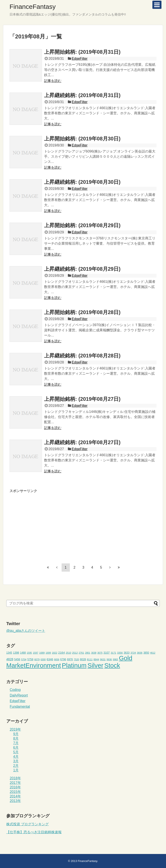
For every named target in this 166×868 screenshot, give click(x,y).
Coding (15, 690)
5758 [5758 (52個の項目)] (30, 659)
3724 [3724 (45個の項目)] (133, 653)
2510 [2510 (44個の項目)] (68, 653)
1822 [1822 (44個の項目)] (55, 653)
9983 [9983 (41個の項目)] (115, 659)
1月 (16, 770)
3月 (16, 761)
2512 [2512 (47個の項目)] (75, 653)
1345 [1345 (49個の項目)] (9, 653)
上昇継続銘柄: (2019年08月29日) (82, 269)
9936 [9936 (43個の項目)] (109, 659)
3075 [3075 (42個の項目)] (100, 653)
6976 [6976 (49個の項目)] (70, 659)
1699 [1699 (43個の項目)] (48, 653)
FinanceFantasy (33, 7)
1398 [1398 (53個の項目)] (16, 653)
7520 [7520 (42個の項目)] (77, 659)
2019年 (15, 729)
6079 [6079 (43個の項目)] (37, 659)
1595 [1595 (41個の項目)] (29, 653)
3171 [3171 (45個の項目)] (113, 653)
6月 (16, 748)
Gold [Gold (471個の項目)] (126, 658)
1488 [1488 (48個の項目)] (23, 653)
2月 (16, 766)
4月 (16, 757)
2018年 (15, 778)
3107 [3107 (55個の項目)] (107, 653)
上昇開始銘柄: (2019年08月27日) (82, 399)
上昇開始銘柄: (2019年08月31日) (82, 52)
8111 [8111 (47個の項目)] (90, 659)
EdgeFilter (80, 59)
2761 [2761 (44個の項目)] (81, 653)
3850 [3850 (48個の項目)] (146, 653)
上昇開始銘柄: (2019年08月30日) (82, 139)
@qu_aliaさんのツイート (26, 631)
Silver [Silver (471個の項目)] (95, 665)
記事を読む (53, 81)
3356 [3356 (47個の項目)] (120, 653)
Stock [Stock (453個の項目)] (112, 665)
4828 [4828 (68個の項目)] (10, 659)
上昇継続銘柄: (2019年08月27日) (82, 442)
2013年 (15, 801)
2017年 (15, 783)
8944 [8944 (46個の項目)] (96, 659)
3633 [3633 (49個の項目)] (127, 653)
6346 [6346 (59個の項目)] (50, 659)
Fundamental (20, 707)
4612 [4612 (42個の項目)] (153, 653)
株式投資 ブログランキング (27, 824)
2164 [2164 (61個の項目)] (61, 653)
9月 (16, 734)
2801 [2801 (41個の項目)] (88, 653)
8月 (16, 738)
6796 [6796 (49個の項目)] (63, 659)
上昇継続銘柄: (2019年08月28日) (82, 356)
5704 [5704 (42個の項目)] (24, 659)
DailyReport (19, 695)
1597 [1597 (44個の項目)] (36, 653)
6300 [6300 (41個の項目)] (43, 659)
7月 (16, 743)
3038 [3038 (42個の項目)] (94, 653)
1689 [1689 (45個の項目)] (42, 653)
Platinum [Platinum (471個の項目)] (74, 665)
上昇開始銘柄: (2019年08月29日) (82, 225)
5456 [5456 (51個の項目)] (17, 659)
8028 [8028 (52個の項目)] (83, 659)
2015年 (15, 792)
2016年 (15, 787)
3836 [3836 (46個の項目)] (140, 653)
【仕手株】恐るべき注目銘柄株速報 (34, 832)
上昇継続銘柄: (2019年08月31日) (82, 95)
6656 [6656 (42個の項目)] (57, 659)
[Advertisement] (46, 524)
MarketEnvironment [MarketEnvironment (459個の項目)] (34, 665)
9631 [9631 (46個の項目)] (103, 659)
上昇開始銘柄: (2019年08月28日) (82, 312)
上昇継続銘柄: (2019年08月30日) (82, 182)
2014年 (15, 796)
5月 (16, 752)
